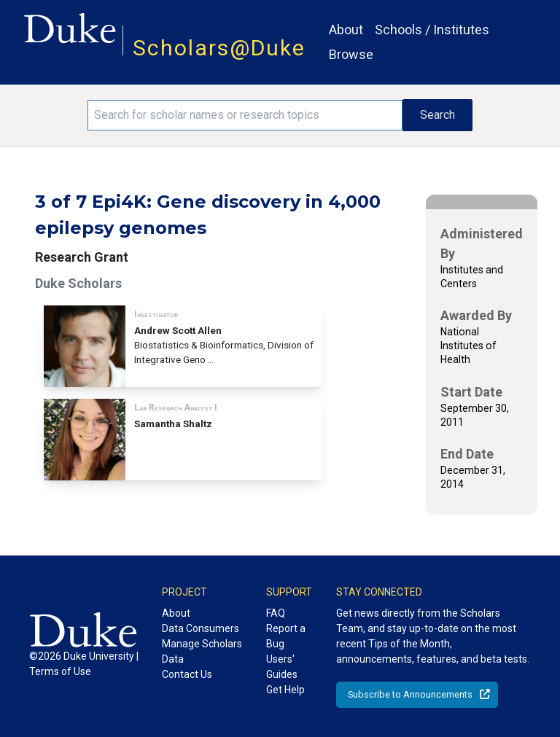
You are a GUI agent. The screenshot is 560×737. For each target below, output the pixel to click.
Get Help (285, 690)
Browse (351, 54)
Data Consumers (201, 628)
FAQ (276, 613)
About (346, 30)
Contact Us (187, 674)
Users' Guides (282, 667)
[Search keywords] (245, 115)
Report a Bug (286, 636)
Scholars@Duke (219, 48)
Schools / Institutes (432, 30)
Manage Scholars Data (202, 651)
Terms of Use (60, 671)
